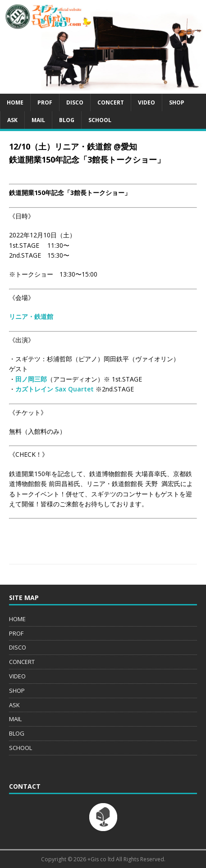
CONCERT (111, 102)
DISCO (75, 102)
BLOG (67, 120)
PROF (45, 102)
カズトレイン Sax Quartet (55, 389)
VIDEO (146, 102)
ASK (12, 120)
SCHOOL (100, 120)
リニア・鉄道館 (31, 316)
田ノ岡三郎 (31, 379)
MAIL (38, 120)
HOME (15, 102)
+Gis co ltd (101, 859)
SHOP (177, 102)
